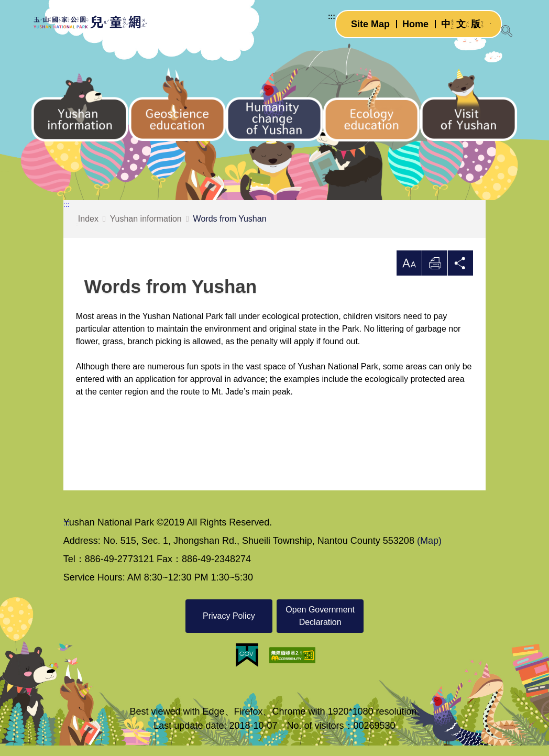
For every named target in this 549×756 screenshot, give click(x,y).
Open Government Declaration (320, 626)
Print (435, 273)
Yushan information (146, 229)
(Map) (429, 551)
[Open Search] (507, 31)
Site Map (360, 31)
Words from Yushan (230, 229)
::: (321, 23)
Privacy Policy (229, 626)
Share (460, 273)
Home (405, 31)
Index (87, 230)
